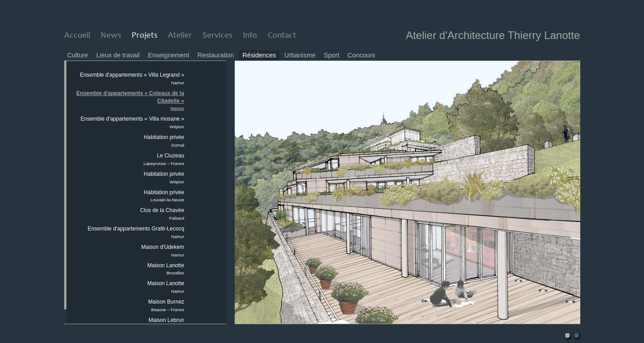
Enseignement (169, 55)
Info (250, 36)
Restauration (216, 55)
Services (217, 36)
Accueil (77, 36)
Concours (361, 55)
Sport (332, 55)
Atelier (180, 36)
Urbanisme (300, 55)
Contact (282, 36)
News (111, 36)
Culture (78, 55)
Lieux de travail (118, 55)
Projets (145, 36)
